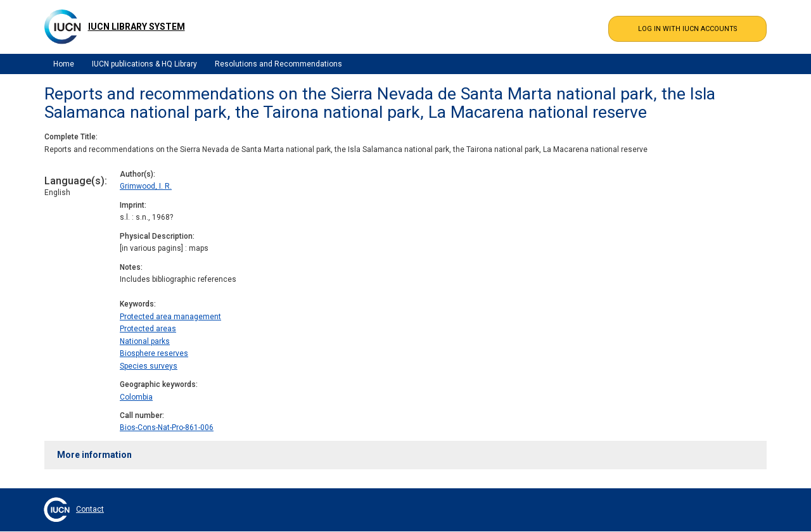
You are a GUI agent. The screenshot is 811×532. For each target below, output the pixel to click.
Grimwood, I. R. (146, 186)
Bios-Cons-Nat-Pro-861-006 (167, 427)
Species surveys (149, 366)
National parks (145, 341)
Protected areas (148, 329)
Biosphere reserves (154, 353)
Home (64, 64)
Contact (90, 509)
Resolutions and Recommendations (278, 64)
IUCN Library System (137, 27)
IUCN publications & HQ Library (144, 64)
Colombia (136, 397)
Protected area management (170, 317)
